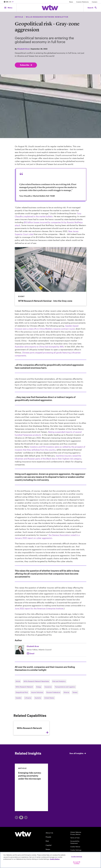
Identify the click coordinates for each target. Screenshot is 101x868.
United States (49, 698)
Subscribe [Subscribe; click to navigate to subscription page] (26, 65)
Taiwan (75, 692)
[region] (50, 860)
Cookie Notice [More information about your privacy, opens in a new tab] (55, 859)
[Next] (26, 837)
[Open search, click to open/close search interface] (92, 8)
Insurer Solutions (37, 692)
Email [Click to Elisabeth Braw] (32, 653)
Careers (95, 2)
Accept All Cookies (77, 863)
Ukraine (66, 692)
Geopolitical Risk (22, 692)
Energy (39, 687)
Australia (38, 698)
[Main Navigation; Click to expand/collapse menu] (8, 8)
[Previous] (16, 837)
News (71, 2)
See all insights (78, 773)
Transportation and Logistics (65, 687)
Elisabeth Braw (23, 49)
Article (18, 681)
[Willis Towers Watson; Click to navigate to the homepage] (50, 8)
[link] (31, 807)
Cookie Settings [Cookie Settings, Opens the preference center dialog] (77, 857)
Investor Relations (82, 2)
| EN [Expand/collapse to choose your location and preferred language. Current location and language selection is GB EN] (9, 2)
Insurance (48, 687)
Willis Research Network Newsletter (36, 681)
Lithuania (28, 698)
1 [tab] (20, 837)
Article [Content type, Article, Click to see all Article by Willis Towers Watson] (19, 17)
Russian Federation (53, 692)
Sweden (19, 698)
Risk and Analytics (59, 681)
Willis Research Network (24, 687)
